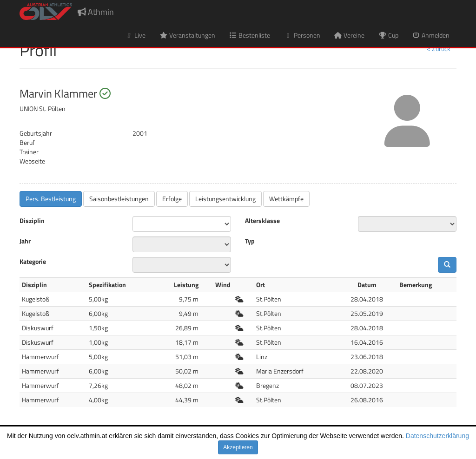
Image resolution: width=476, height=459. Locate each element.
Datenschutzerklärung (437, 436)
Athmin (96, 12)
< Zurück (439, 49)
